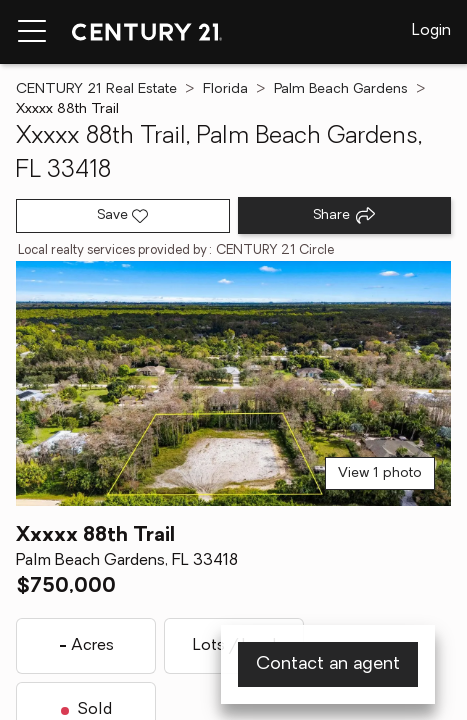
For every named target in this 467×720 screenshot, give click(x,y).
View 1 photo (380, 473)
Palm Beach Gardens (341, 89)
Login (431, 31)
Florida (225, 89)
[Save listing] (123, 216)
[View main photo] (233, 383)
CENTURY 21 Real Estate (96, 89)
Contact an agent (328, 664)
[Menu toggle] (32, 32)
